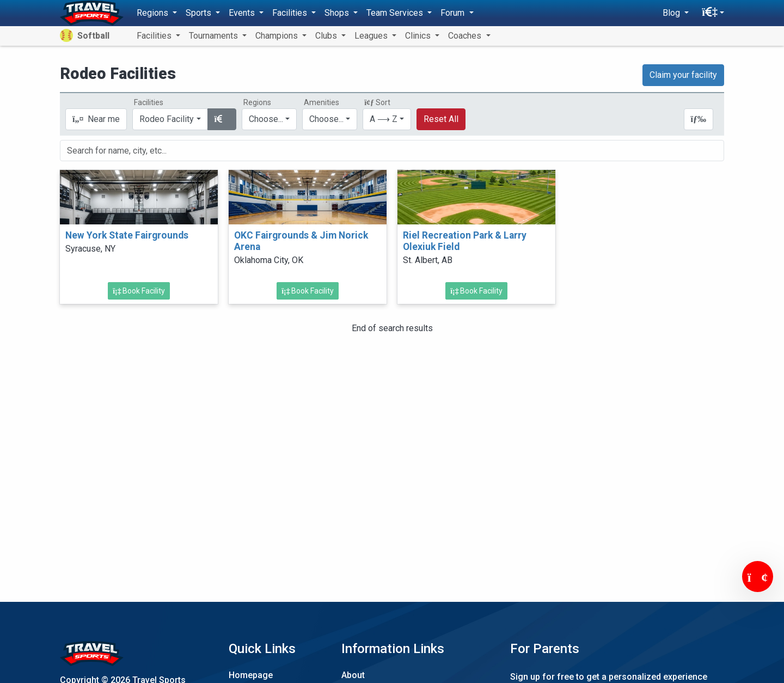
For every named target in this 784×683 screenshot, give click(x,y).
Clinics (419, 36)
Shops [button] (338, 13)
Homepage (251, 675)
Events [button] (243, 13)
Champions (278, 36)
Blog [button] (672, 13)
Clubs (327, 36)
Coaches (466, 36)
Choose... (266, 119)
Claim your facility (683, 75)
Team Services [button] (396, 13)
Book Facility (139, 291)
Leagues (372, 36)
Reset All (441, 119)
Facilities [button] (291, 13)
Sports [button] (200, 13)
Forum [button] (454, 13)
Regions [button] (154, 13)
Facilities (155, 36)
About (353, 675)
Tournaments (215, 36)
